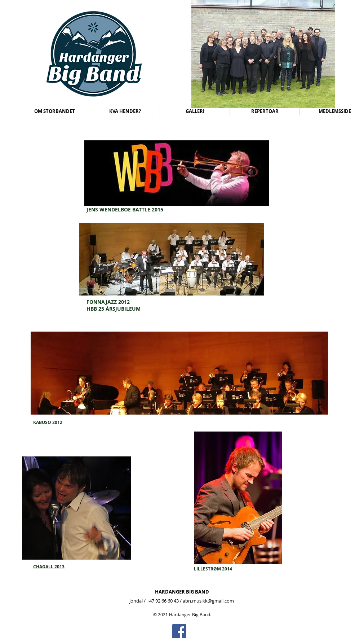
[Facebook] (179, 631)
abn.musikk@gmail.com (208, 601)
